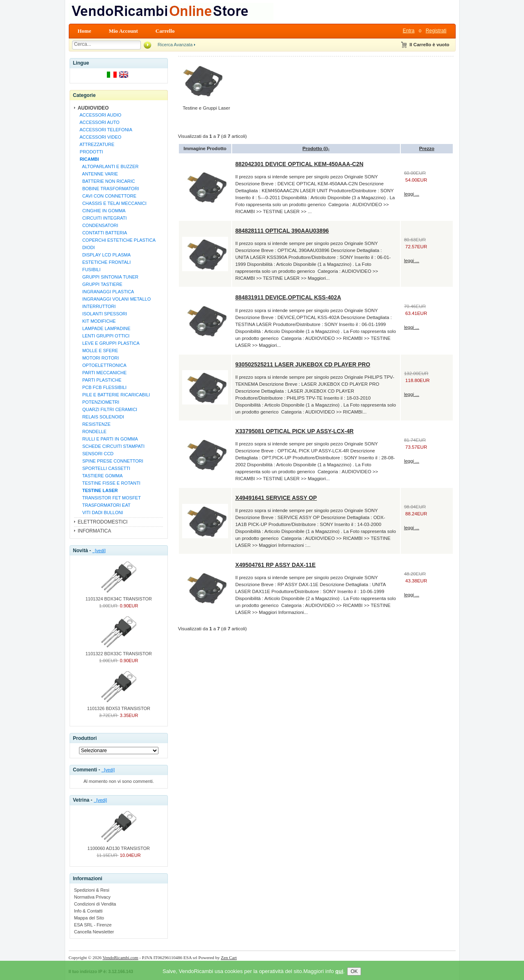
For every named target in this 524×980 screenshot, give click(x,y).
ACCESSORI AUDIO (99, 115)
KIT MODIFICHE (97, 321)
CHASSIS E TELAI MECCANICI (112, 203)
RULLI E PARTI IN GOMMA (108, 439)
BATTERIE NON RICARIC (106, 181)
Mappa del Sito (89, 918)
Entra (409, 31)
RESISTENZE (94, 424)
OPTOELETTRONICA (102, 365)
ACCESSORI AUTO (98, 122)
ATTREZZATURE (96, 144)
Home (85, 31)
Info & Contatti (88, 911)
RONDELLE (92, 432)
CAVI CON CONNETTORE (107, 196)
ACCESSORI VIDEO (99, 137)
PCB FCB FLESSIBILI (102, 387)
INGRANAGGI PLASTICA (106, 292)
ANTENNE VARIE (98, 174)
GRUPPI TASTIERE (100, 284)
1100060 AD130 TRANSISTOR (119, 846)
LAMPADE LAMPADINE (104, 328)
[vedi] (99, 551)
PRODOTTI (90, 152)
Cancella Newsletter (94, 932)
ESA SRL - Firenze (93, 925)
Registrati (436, 31)
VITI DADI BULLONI (100, 512)
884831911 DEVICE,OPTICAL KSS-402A (288, 297)
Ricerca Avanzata (175, 45)
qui (339, 976)
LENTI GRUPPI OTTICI (104, 336)
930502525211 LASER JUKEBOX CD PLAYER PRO (303, 364)
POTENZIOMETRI (98, 402)
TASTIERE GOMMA (100, 476)
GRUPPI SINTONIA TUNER (108, 277)
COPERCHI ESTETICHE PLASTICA (116, 240)
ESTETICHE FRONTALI (104, 262)
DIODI (86, 247)
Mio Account (123, 31)
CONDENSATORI (98, 225)
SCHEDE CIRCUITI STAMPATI (111, 446)
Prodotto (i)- (316, 148)
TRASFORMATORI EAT (104, 505)
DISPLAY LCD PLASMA (104, 255)
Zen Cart (229, 958)
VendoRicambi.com (121, 958)
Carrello (165, 31)
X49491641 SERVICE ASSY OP (276, 498)
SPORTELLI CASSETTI (104, 468)
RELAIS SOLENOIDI (101, 417)
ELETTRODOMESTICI (103, 522)
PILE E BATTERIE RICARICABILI (114, 395)
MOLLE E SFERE (98, 351)
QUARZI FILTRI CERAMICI (107, 409)
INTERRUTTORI (97, 306)
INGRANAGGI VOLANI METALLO (114, 299)
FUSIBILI (89, 270)
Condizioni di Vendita (95, 904)
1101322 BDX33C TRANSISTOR (119, 651)
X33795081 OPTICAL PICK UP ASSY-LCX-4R (295, 431)
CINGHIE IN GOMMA (102, 211)
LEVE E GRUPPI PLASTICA (108, 343)
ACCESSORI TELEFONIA (105, 130)
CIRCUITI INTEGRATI (102, 218)
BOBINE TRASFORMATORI (108, 189)
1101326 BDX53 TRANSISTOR (119, 706)
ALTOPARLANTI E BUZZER (108, 166)
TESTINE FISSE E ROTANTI (109, 483)
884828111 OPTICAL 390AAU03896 (282, 231)
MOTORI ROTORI (98, 358)
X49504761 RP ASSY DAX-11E (276, 565)
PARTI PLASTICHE (99, 380)
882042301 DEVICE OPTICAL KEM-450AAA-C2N (299, 164)
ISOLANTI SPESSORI (102, 314)
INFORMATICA (95, 531)
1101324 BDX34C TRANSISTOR (119, 596)
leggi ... (412, 194)
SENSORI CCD (96, 454)
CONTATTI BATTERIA (102, 233)
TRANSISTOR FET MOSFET (109, 498)
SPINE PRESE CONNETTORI (110, 461)
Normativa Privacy (92, 897)
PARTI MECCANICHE (102, 373)
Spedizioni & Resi (92, 890)
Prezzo (427, 148)
